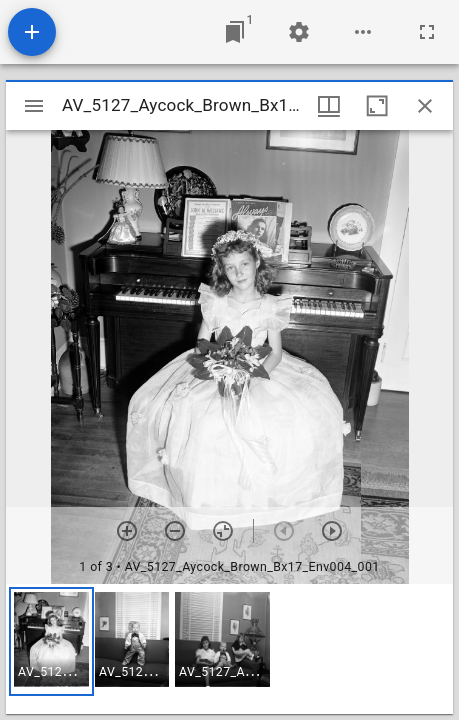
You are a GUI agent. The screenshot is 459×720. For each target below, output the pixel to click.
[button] (51, 641)
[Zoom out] (175, 531)
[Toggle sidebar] (34, 106)
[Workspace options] (363, 32)
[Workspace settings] (299, 32)
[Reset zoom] (223, 531)
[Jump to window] (235, 32)
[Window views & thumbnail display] (329, 106)
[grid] (229, 649)
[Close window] (425, 106)
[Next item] (332, 531)
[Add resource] (32, 32)
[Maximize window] (377, 106)
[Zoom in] (127, 531)
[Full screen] (427, 32)
